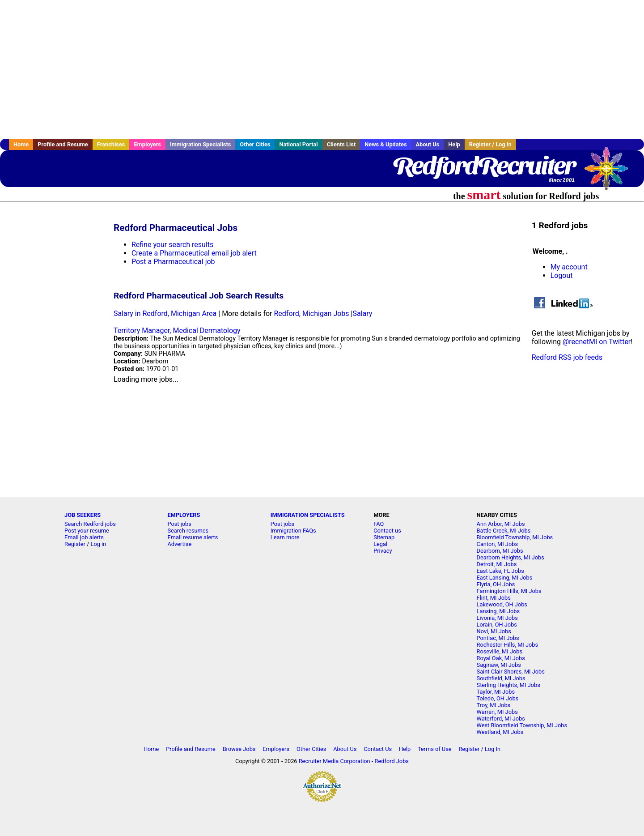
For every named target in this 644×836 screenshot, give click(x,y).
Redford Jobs (392, 761)
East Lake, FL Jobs (500, 571)
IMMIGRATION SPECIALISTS (308, 515)
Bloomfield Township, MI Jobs (515, 537)
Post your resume (87, 531)
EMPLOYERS (184, 515)
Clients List (341, 144)
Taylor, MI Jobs (496, 692)
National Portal (298, 144)
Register (75, 544)
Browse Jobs (239, 749)
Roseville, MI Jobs (500, 651)
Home (21, 144)
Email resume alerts (193, 537)
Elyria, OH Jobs (496, 584)
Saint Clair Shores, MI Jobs (511, 672)
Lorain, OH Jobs (497, 625)
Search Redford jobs (90, 524)
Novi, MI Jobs (494, 631)
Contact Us (378, 749)
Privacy (383, 551)
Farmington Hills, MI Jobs (509, 591)
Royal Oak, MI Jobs (501, 658)
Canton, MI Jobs (497, 544)
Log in (99, 544)
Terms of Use (435, 749)
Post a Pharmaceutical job (173, 262)
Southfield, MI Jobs (501, 678)
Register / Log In (490, 144)
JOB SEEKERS (83, 515)
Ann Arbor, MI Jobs (501, 524)
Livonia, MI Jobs (497, 618)
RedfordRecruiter (484, 166)
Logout (562, 275)
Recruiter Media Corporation (335, 761)
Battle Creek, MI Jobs (504, 531)
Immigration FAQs (293, 531)
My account (569, 267)
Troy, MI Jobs (494, 705)
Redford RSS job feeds (567, 357)
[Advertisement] (322, 69)
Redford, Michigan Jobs (311, 313)
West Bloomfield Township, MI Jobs (522, 725)
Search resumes (188, 531)
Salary (362, 313)
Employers (147, 144)
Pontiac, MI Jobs (498, 638)
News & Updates (386, 144)
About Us (427, 144)
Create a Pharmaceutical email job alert (194, 253)
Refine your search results (172, 245)
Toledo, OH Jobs (498, 698)
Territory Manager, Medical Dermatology (177, 331)
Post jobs (179, 524)
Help (454, 144)
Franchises (111, 144)
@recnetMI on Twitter (597, 342)
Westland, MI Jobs (500, 732)
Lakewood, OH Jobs (502, 604)
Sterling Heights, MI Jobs (508, 685)
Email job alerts (84, 537)
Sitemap (384, 537)
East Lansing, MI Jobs (505, 578)
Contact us (387, 531)
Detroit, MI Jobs (497, 564)
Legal (380, 544)
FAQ (379, 524)
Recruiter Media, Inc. (610, 173)
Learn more (285, 537)
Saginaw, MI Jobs (499, 665)
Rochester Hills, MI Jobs (508, 645)
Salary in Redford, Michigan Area (165, 313)
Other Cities (255, 144)
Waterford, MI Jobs (501, 719)
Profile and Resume (63, 144)
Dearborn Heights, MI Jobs (511, 557)
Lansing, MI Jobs (498, 611)
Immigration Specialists (200, 144)
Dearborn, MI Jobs (500, 551)
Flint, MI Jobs (494, 598)
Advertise (179, 544)
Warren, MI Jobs (497, 712)
